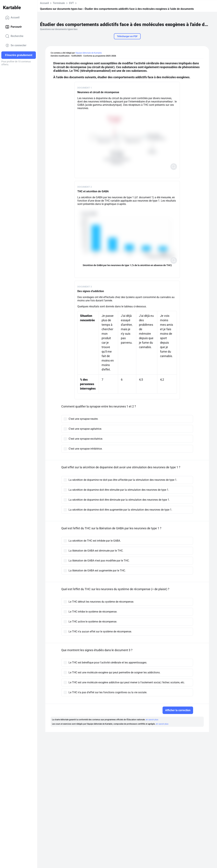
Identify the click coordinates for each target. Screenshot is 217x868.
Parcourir (14, 27)
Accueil (12, 18)
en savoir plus (152, 720)
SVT (71, 3)
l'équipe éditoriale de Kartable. (89, 53)
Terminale (59, 3)
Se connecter (16, 45)
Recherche (14, 36)
